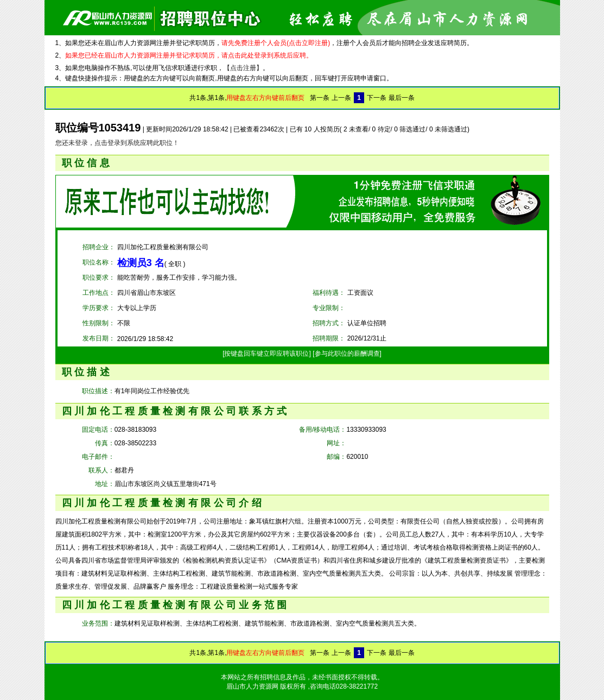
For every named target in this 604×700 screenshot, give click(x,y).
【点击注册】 (243, 68)
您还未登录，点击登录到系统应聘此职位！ (117, 143)
